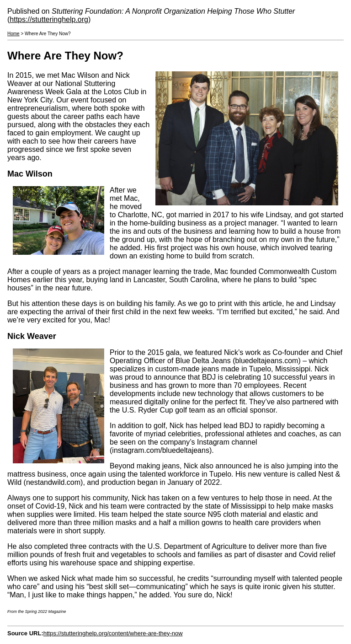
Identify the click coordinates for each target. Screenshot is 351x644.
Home (13, 34)
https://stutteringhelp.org (49, 19)
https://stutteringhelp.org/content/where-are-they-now (113, 633)
